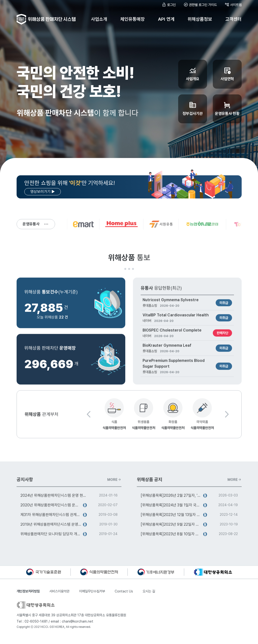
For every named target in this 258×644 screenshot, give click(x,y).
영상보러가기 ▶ (43, 192)
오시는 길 (149, 591)
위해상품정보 (200, 19)
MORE (114, 481)
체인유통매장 (132, 19)
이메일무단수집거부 (92, 591)
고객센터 (233, 19)
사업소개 (99, 19)
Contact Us (124, 591)
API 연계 (166, 19)
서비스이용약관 (59, 591)
